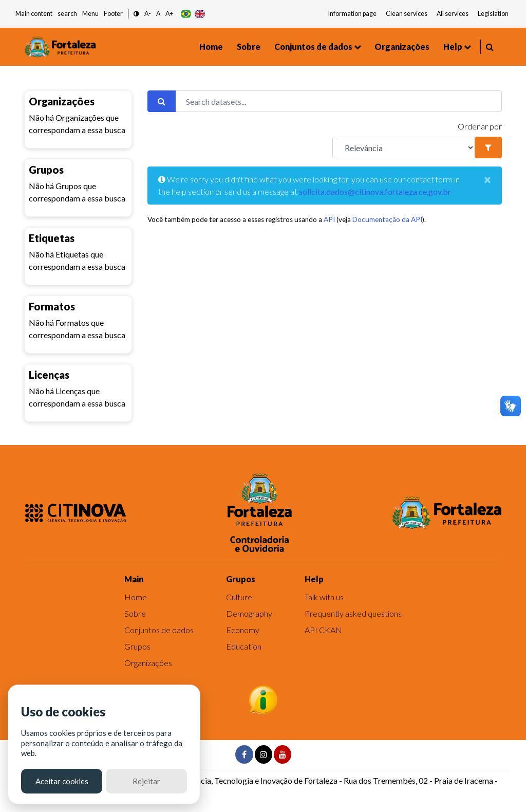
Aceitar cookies (62, 781)
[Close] (487, 179)
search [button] (67, 14)
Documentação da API (387, 219)
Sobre (249, 47)
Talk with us (324, 597)
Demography (249, 613)
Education (244, 646)
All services (453, 14)
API (329, 219)
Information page (352, 14)
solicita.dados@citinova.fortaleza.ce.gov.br (375, 191)
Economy (243, 630)
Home (211, 47)
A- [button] (148, 14)
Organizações (402, 47)
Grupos (137, 646)
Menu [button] (90, 14)
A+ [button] (169, 14)
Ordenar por (480, 126)
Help (453, 47)
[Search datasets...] (339, 101)
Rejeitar (146, 781)
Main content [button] (34, 14)
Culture (239, 597)
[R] (404, 147)
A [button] (158, 14)
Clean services (407, 14)
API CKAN (323, 630)
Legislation (493, 14)
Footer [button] (113, 14)
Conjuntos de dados (313, 47)
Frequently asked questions (353, 613)
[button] (136, 14)
